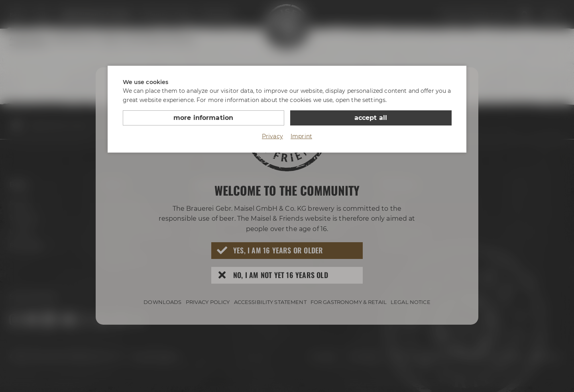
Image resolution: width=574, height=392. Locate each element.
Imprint (301, 136)
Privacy (272, 136)
